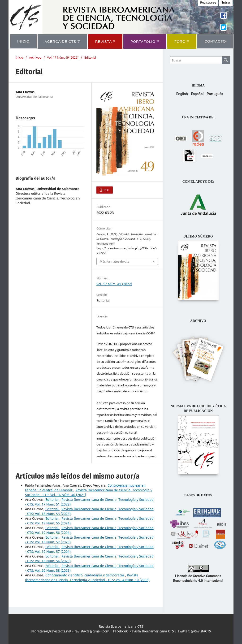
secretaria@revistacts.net (51, 631)
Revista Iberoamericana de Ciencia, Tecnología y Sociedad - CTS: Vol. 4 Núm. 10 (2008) (87, 577)
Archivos (35, 57)
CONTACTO (215, 41)
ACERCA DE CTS (62, 41)
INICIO (23, 41)
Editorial (52, 499)
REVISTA (105, 41)
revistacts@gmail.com (92, 631)
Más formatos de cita (115, 261)
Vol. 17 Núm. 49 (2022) (63, 57)
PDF (106, 190)
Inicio (19, 57)
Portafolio (145, 41)
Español (197, 94)
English (182, 94)
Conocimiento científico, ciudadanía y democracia (85, 575)
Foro (182, 41)
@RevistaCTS (201, 631)
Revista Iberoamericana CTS (152, 631)
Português (215, 94)
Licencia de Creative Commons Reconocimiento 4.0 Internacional (198, 576)
